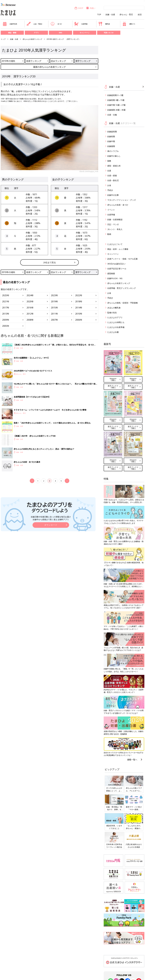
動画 (109, 234)
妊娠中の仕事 (113, 195)
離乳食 (104, 24)
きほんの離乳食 (114, 308)
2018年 (79, 301)
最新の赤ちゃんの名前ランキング (49, 67)
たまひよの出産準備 (116, 327)
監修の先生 (112, 313)
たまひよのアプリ (115, 317)
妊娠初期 (111, 136)
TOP (99, 15)
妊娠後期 (111, 146)
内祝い (91, 8)
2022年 (79, 295)
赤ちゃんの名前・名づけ (118, 205)
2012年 (30, 314)
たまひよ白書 (113, 332)
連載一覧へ (132, 760)
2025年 (6, 295)
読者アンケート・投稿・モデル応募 (123, 259)
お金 (109, 185)
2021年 (6, 301)
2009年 (6, 320)
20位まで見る (50, 262)
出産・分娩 (112, 115)
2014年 (79, 308)
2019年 (54, 301)
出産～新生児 (113, 180)
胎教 (109, 161)
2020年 (30, 301)
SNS (60, 33)
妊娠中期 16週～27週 (116, 105)
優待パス (129, 24)
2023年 (54, 295)
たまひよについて (115, 244)
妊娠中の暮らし (114, 156)
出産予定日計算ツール (117, 269)
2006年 (79, 320)
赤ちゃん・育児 (126, 15)
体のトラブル (113, 151)
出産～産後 (112, 175)
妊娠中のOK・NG (115, 278)
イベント (111, 210)
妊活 (140, 15)
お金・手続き (34, 24)
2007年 (54, 320)
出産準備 (81, 24)
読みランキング (58, 61)
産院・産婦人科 (114, 166)
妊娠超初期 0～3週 (115, 95)
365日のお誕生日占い (117, 264)
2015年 (54, 308)
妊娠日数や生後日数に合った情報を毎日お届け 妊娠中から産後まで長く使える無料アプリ (51, 518)
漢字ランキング (83, 61)
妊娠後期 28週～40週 (116, 110)
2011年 (54, 314)
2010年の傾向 (8, 61)
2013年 (6, 314)
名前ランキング (34, 61)
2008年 (30, 320)
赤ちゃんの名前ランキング (32, 39)
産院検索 (111, 273)
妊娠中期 (111, 141)
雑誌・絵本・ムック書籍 (118, 249)
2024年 (30, 295)
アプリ (36, 33)
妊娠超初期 (112, 132)
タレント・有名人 (115, 229)
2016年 (30, 308)
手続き (110, 190)
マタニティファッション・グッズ (122, 200)
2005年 (6, 326)
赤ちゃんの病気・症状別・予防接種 (123, 303)
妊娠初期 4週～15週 (116, 100)
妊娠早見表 (10, 24)
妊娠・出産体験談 (115, 219)
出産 (109, 171)
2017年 (6, 308)
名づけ (56, 24)
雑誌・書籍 (12, 33)
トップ (3, 39)
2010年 (79, 314)
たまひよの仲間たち (116, 322)
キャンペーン (85, 33)
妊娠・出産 (110, 15)
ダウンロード (51, 525)
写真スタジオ (109, 33)
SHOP (79, 8)
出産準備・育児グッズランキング (122, 288)
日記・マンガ (113, 224)
